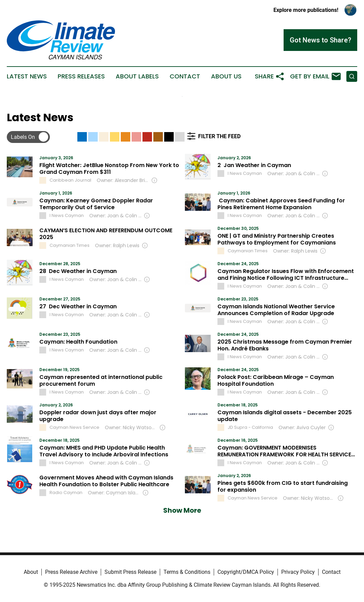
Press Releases (81, 76)
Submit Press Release (130, 572)
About (31, 572)
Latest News (27, 76)
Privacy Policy (298, 572)
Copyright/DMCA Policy (246, 572)
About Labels (137, 76)
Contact (185, 76)
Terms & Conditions (187, 572)
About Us (226, 76)
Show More (182, 510)
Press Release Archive (71, 572)
